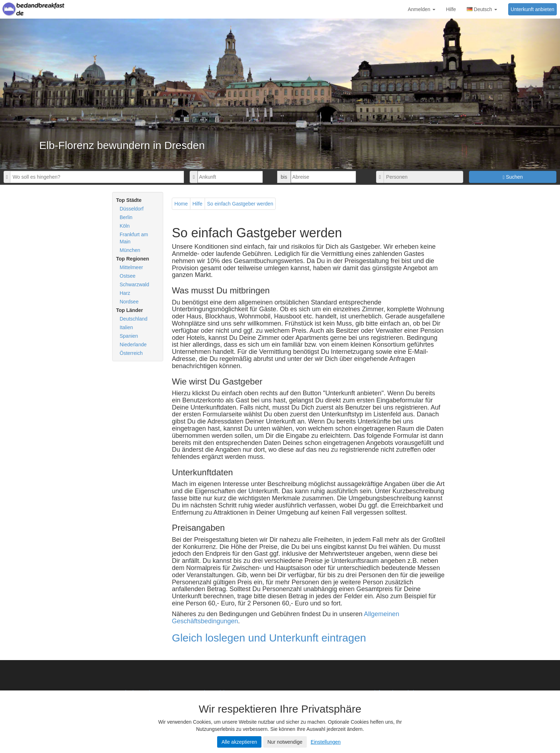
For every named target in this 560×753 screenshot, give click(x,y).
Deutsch (482, 9)
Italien (126, 327)
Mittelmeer (131, 267)
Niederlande (133, 345)
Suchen (513, 177)
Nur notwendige (285, 742)
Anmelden (422, 9)
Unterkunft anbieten (532, 9)
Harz (125, 293)
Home (181, 204)
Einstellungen (326, 742)
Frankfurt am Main (134, 238)
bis (284, 177)
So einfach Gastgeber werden (240, 204)
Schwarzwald (134, 284)
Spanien (129, 336)
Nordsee (129, 302)
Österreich (131, 353)
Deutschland (134, 319)
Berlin (126, 217)
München (130, 250)
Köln (125, 226)
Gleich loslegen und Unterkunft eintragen (269, 638)
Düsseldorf (132, 209)
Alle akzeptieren (239, 742)
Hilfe (451, 9)
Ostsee (127, 276)
